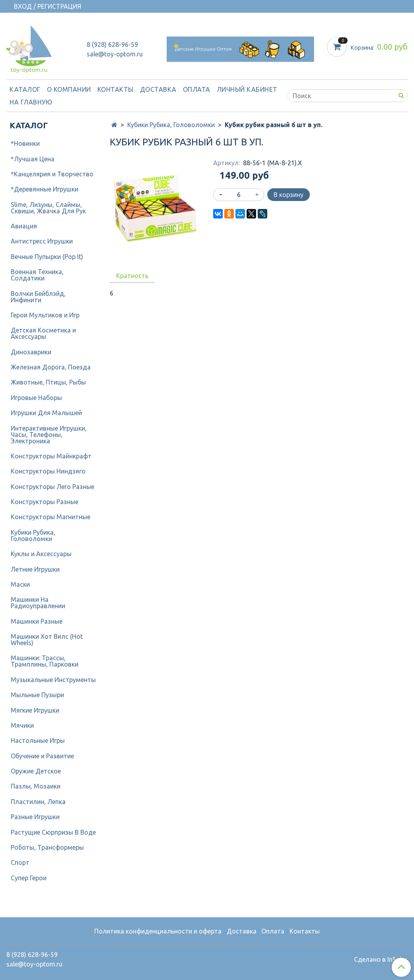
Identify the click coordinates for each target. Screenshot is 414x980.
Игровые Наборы (36, 398)
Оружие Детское (36, 771)
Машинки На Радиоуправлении (38, 603)
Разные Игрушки (35, 817)
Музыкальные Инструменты (53, 680)
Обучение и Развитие (42, 756)
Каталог (25, 89)
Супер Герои (29, 878)
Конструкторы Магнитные (51, 517)
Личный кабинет (247, 89)
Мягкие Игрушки (35, 710)
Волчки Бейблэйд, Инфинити (38, 297)
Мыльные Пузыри (37, 695)
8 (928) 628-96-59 (112, 44)
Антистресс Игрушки (42, 241)
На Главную (31, 102)
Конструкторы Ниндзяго (48, 471)
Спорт (20, 862)
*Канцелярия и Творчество (52, 174)
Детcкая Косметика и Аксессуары (43, 333)
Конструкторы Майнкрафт (51, 456)
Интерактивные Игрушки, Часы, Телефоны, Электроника (49, 435)
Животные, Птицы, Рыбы (48, 382)
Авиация (24, 226)
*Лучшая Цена (33, 159)
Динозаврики (31, 352)
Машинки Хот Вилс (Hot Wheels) (47, 640)
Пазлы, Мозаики (36, 786)
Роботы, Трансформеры (47, 847)
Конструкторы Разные (45, 502)
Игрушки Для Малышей (46, 413)
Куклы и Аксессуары (41, 554)
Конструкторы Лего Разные (52, 487)
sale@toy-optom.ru (115, 54)
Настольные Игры (38, 740)
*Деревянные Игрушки (45, 189)
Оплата (197, 89)
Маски (20, 584)
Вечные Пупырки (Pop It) (47, 257)
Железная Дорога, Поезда (51, 367)
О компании (69, 89)
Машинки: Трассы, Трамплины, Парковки (45, 661)
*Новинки (25, 143)
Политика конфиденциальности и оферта (158, 931)
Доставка (158, 89)
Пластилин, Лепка (38, 802)
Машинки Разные (37, 621)
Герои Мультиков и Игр (45, 315)
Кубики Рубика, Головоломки (171, 125)
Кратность (132, 276)
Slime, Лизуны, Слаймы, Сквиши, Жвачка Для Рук (48, 208)
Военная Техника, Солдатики (37, 275)
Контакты (116, 89)
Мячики (22, 725)
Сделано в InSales (381, 959)
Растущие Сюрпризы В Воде (53, 832)
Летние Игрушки (35, 569)
